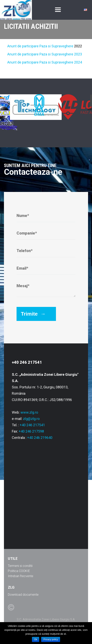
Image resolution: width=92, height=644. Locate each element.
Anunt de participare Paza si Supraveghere (40, 46)
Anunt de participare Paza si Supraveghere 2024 (45, 62)
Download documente (23, 595)
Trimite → (33, 314)
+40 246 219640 (40, 438)
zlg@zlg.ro (31, 419)
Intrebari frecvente (21, 576)
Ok (36, 639)
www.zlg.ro (29, 412)
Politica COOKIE (19, 571)
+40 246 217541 (32, 425)
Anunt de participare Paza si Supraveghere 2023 (45, 54)
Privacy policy (51, 639)
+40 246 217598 (31, 431)
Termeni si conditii (20, 566)
